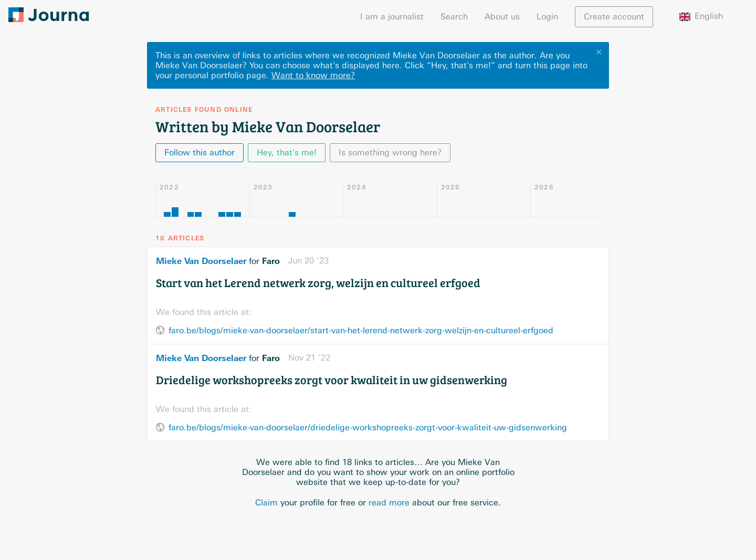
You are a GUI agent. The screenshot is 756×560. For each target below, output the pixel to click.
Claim (266, 503)
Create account (614, 17)
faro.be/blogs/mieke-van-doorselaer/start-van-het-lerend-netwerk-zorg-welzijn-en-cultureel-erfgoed (361, 330)
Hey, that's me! (287, 152)
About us (502, 17)
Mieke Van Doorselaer (201, 261)
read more (389, 503)
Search (454, 17)
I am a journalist (392, 17)
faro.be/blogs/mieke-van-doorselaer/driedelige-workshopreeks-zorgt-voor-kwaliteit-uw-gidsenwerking (368, 427)
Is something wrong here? (390, 152)
